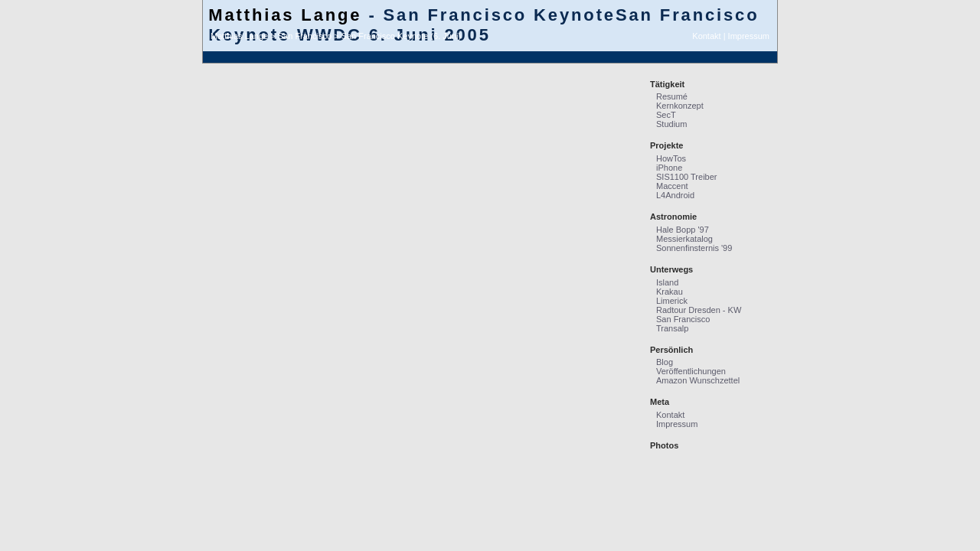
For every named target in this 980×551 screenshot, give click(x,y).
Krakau (670, 292)
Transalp (672, 328)
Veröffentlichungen (691, 371)
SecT (666, 115)
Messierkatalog (684, 239)
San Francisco (305, 36)
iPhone (669, 168)
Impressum (749, 36)
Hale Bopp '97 (683, 230)
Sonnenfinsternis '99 (694, 248)
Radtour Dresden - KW (699, 310)
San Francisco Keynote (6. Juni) (402, 36)
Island (667, 282)
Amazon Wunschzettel (698, 380)
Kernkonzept (680, 106)
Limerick (672, 301)
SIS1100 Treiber (687, 177)
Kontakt (706, 36)
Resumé (672, 96)
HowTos (671, 158)
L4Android (675, 195)
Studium (671, 124)
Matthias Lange (285, 15)
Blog (665, 362)
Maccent (672, 186)
